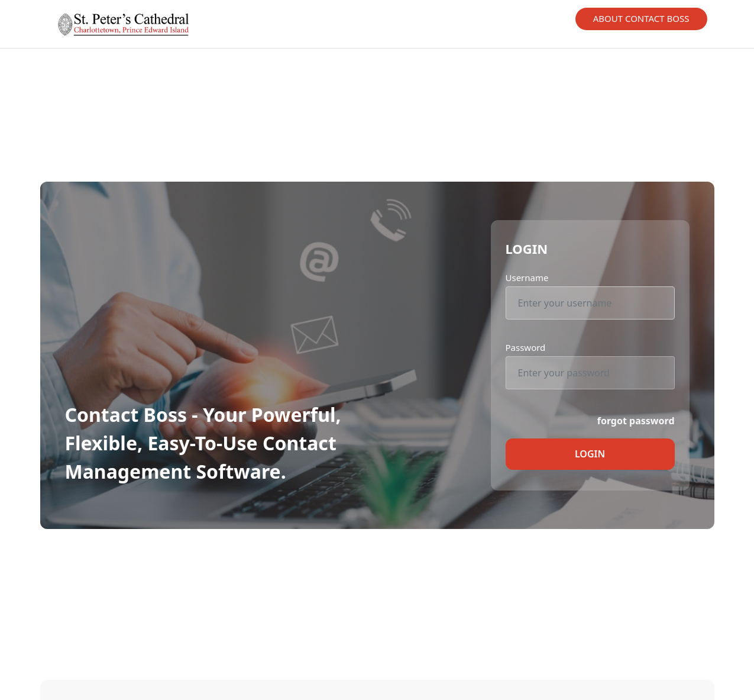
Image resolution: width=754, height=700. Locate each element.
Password (526, 347)
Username (527, 278)
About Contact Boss (641, 18)
